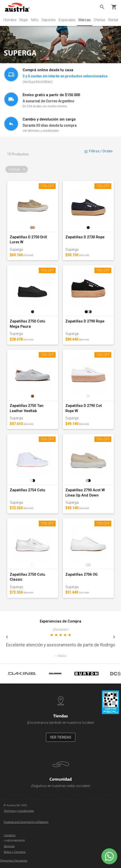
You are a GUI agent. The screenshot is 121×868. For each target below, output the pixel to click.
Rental (113, 20)
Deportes (49, 20)
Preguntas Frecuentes (14, 861)
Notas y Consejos (15, 852)
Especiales (67, 20)
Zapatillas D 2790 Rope (85, 321)
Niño (35, 20)
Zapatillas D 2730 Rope (85, 237)
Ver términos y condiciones (41, 131)
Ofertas (100, 20)
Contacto (10, 835)
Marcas (85, 20)
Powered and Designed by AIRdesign (26, 822)
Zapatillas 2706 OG (81, 574)
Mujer (24, 20)
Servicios (9, 846)
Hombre (10, 20)
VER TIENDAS (61, 737)
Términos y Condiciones (19, 811)
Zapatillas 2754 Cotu (27, 490)
